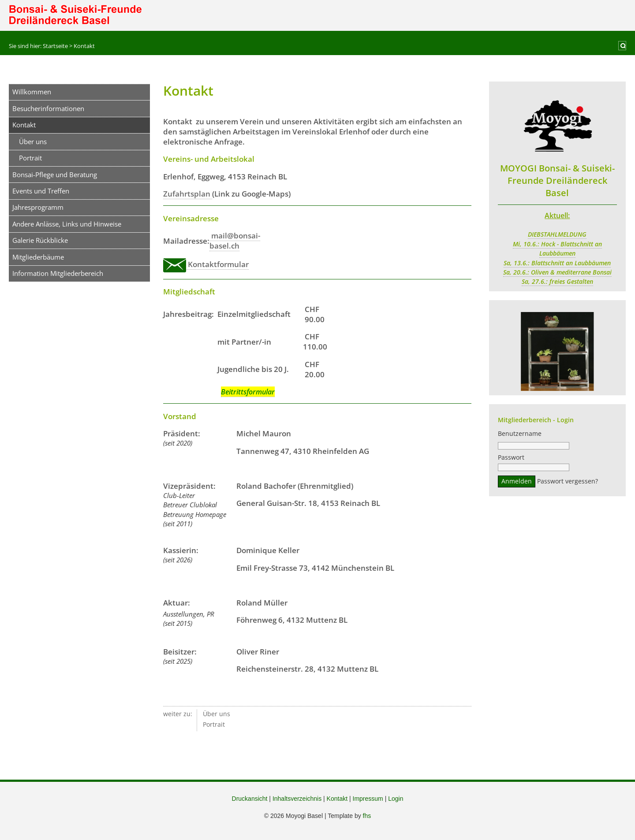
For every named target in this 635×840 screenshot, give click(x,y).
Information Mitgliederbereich (58, 273)
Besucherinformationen (48, 108)
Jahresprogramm (38, 207)
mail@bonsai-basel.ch (235, 241)
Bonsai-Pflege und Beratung (55, 175)
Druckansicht (250, 799)
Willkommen (32, 92)
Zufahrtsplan (188, 194)
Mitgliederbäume (38, 257)
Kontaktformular (206, 264)
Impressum (368, 799)
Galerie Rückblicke (40, 240)
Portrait (30, 158)
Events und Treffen (41, 191)
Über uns (33, 141)
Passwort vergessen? (568, 483)
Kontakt (337, 799)
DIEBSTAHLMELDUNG (557, 234)
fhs (367, 816)
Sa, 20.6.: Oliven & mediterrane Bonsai (557, 272)
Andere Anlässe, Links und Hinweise (67, 224)
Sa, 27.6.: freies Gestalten (557, 282)
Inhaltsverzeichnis (297, 799)
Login (396, 799)
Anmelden (517, 483)
